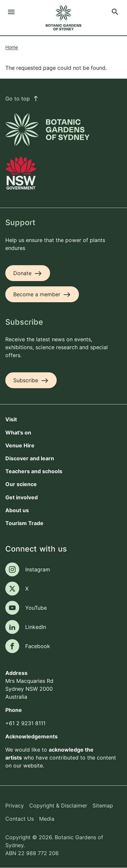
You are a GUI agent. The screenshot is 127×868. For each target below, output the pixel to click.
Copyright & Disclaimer (58, 806)
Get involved (22, 497)
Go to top (22, 99)
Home (12, 47)
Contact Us (20, 819)
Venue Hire (20, 445)
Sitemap (103, 806)
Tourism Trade (24, 523)
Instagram (38, 569)
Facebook (38, 646)
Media (47, 819)
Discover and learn (30, 458)
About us (17, 510)
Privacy (15, 806)
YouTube (36, 608)
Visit (11, 419)
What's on (18, 433)
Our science (21, 484)
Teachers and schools (34, 471)
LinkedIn (36, 627)
